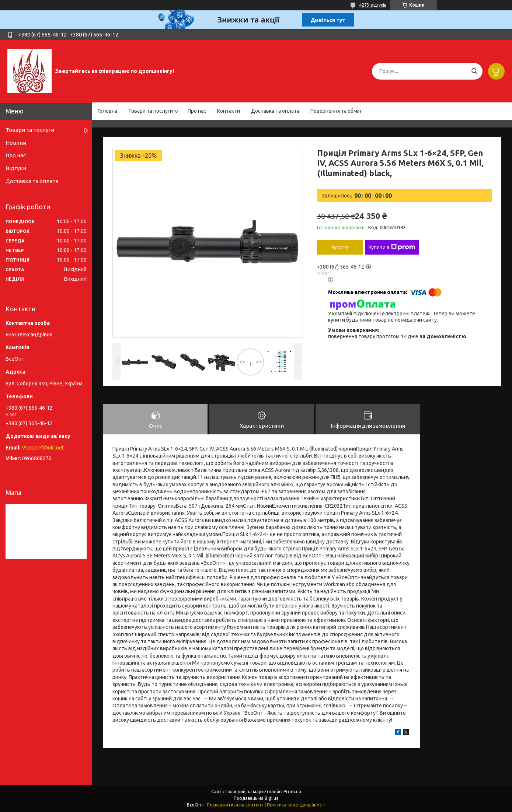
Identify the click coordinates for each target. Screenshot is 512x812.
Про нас (197, 111)
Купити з (392, 247)
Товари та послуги (151, 111)
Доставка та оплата (275, 111)
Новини (16, 143)
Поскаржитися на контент (235, 805)
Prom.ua (292, 792)
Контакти (229, 111)
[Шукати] (474, 71)
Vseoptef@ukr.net (43, 448)
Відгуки (16, 168)
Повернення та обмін (336, 111)
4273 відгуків (373, 5)
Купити (340, 247)
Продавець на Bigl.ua (256, 798)
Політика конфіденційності (296, 805)
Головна (107, 111)
